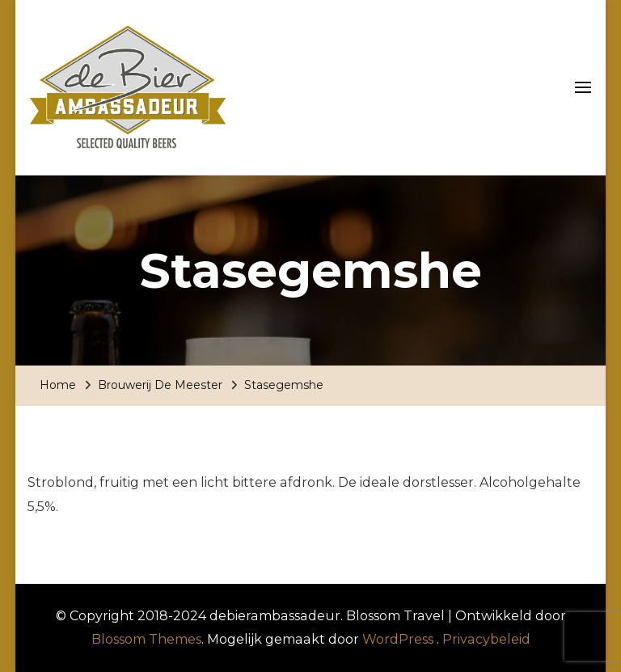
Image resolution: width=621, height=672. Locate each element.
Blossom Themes (146, 639)
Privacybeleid (486, 639)
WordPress (398, 639)
